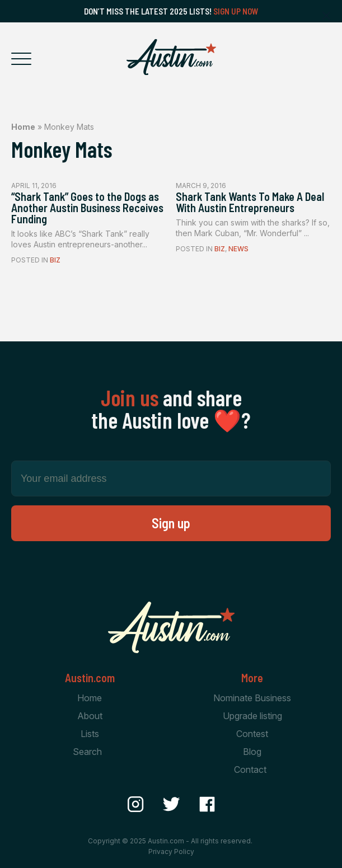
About (90, 716)
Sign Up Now (236, 11)
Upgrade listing (252, 716)
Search (87, 752)
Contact (250, 770)
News (238, 249)
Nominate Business (252, 698)
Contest (252, 734)
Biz (55, 260)
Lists (90, 734)
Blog (252, 752)
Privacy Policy (171, 851)
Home (23, 127)
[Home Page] (171, 57)
